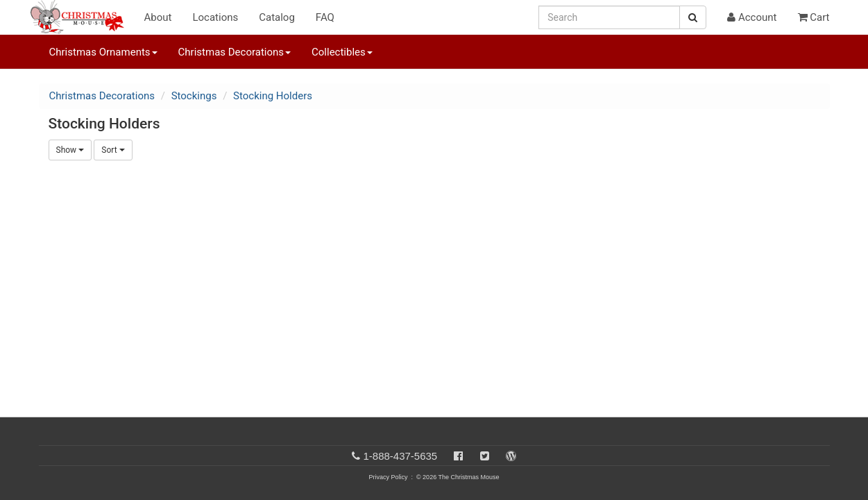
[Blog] (511, 456)
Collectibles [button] (342, 52)
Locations (215, 17)
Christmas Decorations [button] (235, 52)
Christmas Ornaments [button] (103, 52)
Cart (814, 17)
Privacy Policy (388, 477)
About (158, 17)
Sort (113, 150)
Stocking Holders (273, 96)
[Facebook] (458, 456)
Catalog (277, 17)
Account (752, 17)
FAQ (325, 17)
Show (70, 150)
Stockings (194, 96)
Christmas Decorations (102, 96)
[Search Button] (693, 17)
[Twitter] (485, 456)
